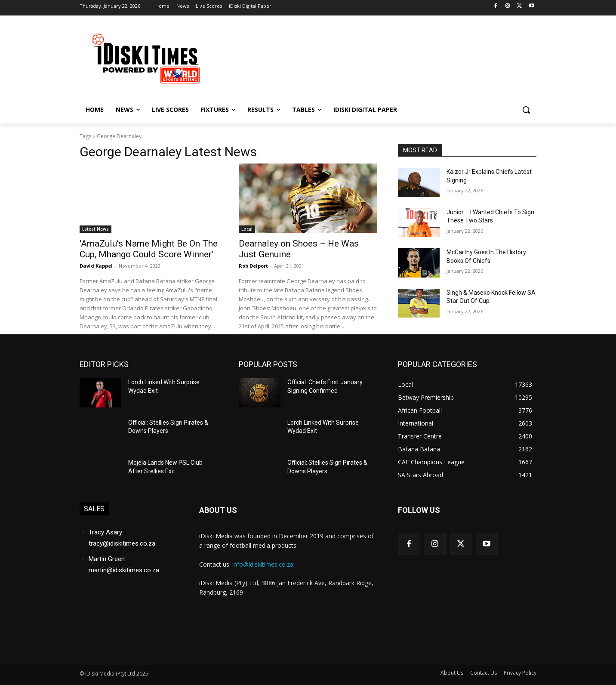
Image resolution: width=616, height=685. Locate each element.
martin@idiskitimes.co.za (124, 570)
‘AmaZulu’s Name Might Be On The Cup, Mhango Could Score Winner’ (149, 249)
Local (247, 229)
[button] (526, 110)
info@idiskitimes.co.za (263, 564)
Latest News (95, 229)
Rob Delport (253, 266)
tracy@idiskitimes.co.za (122, 543)
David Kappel (96, 266)
